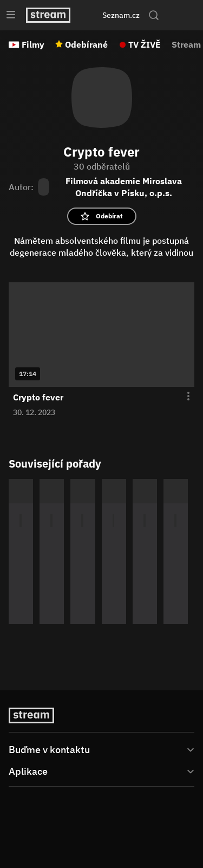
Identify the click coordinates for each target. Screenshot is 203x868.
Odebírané (86, 44)
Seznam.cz (121, 15)
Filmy (33, 44)
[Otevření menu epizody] (182, 397)
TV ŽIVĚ (145, 44)
